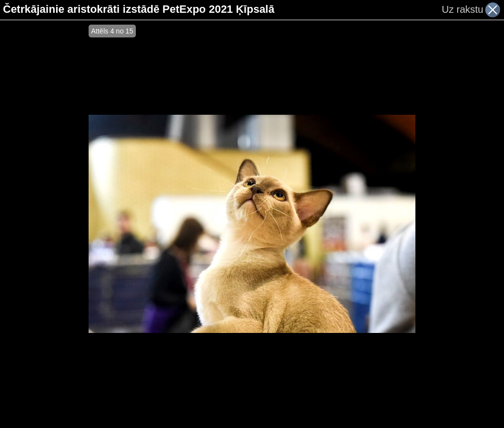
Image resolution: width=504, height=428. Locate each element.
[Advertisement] (44, 224)
